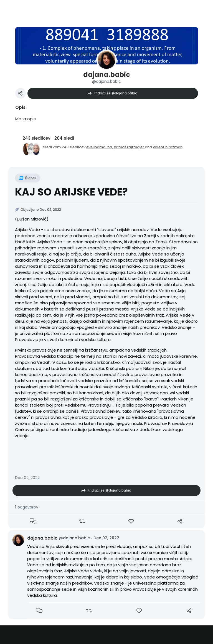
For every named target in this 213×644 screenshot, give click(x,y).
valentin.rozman (168, 147)
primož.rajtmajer (129, 147)
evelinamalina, (100, 147)
